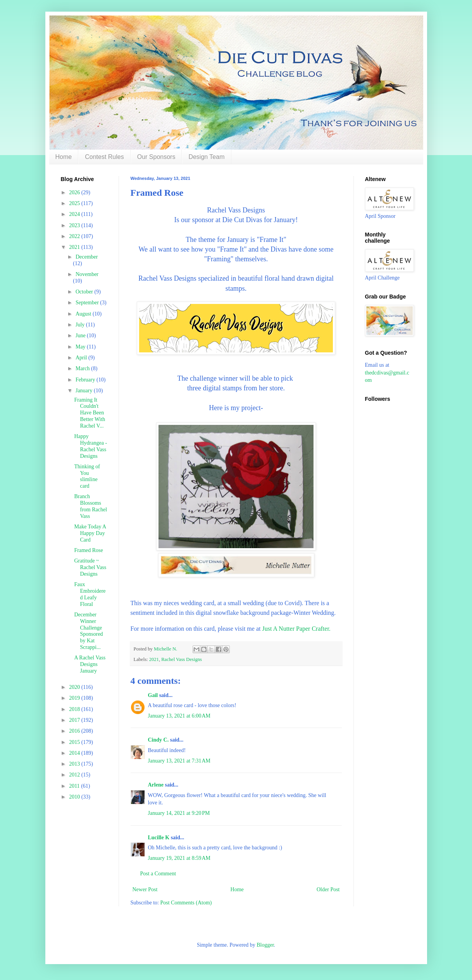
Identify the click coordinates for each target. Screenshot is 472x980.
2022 (75, 236)
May (81, 347)
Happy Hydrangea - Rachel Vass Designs (90, 446)
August (84, 314)
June (81, 336)
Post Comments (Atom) (186, 903)
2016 (75, 731)
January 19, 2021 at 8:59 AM (179, 858)
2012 (75, 775)
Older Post (328, 889)
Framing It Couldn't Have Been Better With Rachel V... (90, 413)
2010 (75, 797)
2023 (75, 225)
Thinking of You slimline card (87, 476)
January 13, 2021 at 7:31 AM (179, 761)
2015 (75, 742)
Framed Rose (88, 550)
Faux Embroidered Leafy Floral (90, 594)
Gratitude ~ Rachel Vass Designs (90, 567)
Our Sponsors (156, 157)
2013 (75, 764)
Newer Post (145, 889)
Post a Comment (158, 874)
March (83, 368)
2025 (75, 203)
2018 (75, 709)
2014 (75, 753)
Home (64, 157)
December (87, 257)
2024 (75, 214)
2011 (75, 786)
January (85, 391)
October (85, 292)
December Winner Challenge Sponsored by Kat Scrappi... (88, 631)
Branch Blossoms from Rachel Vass (90, 506)
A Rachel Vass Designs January (90, 664)
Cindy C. (158, 740)
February (86, 380)
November (87, 274)
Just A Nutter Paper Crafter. (296, 629)
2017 (75, 720)
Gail (153, 695)
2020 (75, 687)
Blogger (265, 945)
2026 (75, 192)
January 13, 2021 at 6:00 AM (179, 716)
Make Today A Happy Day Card (90, 533)
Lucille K (159, 838)
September (88, 303)
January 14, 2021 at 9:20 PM (179, 813)
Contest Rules (104, 157)
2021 (154, 659)
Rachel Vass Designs (182, 659)
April (82, 358)
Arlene (156, 785)
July (81, 325)
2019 (75, 698)
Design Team (206, 157)
